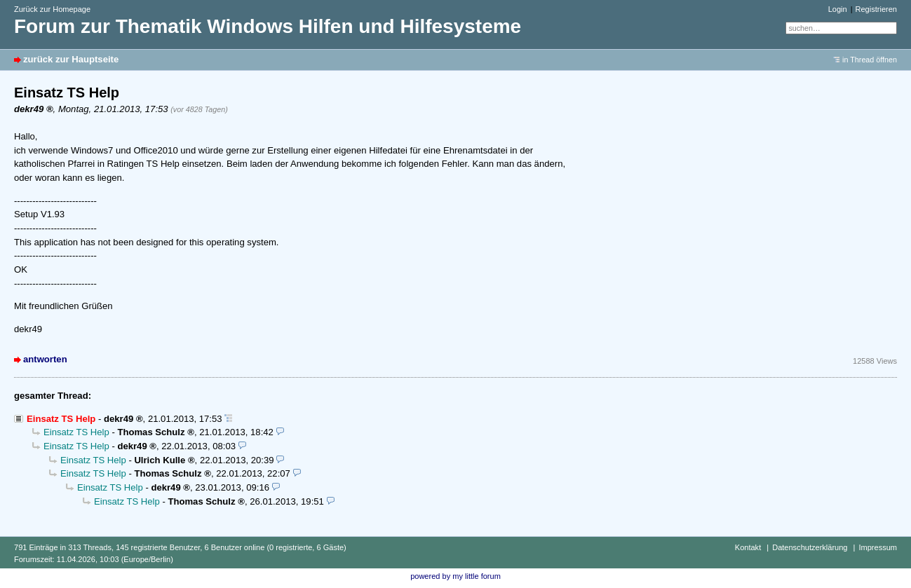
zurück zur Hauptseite (71, 59)
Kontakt (748, 547)
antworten (45, 359)
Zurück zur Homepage (52, 9)
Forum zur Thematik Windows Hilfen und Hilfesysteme (268, 26)
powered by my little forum (455, 576)
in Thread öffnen (870, 60)
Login (838, 9)
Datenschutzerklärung (810, 547)
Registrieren (876, 9)
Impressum (878, 547)
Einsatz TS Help (76, 432)
